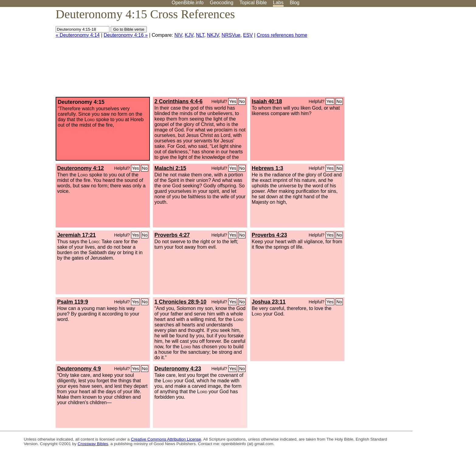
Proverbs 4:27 (172, 235)
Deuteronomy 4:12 (81, 168)
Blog (295, 3)
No (242, 101)
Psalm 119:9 (73, 302)
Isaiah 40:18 (267, 101)
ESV (248, 35)
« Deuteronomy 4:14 (78, 35)
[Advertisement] (415, 54)
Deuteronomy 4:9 (79, 369)
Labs (278, 3)
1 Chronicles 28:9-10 (180, 302)
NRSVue (231, 35)
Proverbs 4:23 (269, 235)
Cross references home (282, 35)
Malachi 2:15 (170, 168)
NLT (200, 35)
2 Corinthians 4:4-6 (178, 101)
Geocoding (221, 3)
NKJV (213, 35)
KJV (189, 35)
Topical (253, 3)
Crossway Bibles (93, 444)
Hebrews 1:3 (267, 168)
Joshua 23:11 (269, 302)
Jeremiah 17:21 (76, 235)
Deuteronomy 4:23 (178, 369)
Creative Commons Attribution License (166, 439)
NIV (178, 35)
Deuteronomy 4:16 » (126, 35)
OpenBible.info (188, 3)
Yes (233, 101)
